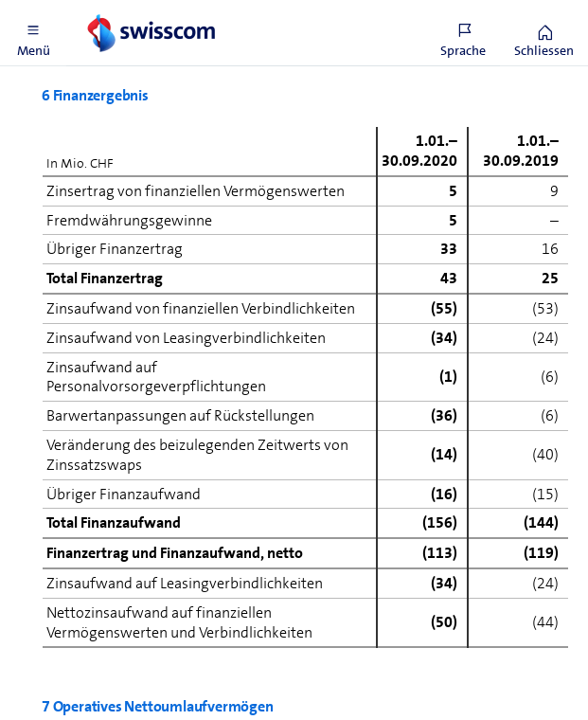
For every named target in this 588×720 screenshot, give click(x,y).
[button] (33, 33)
